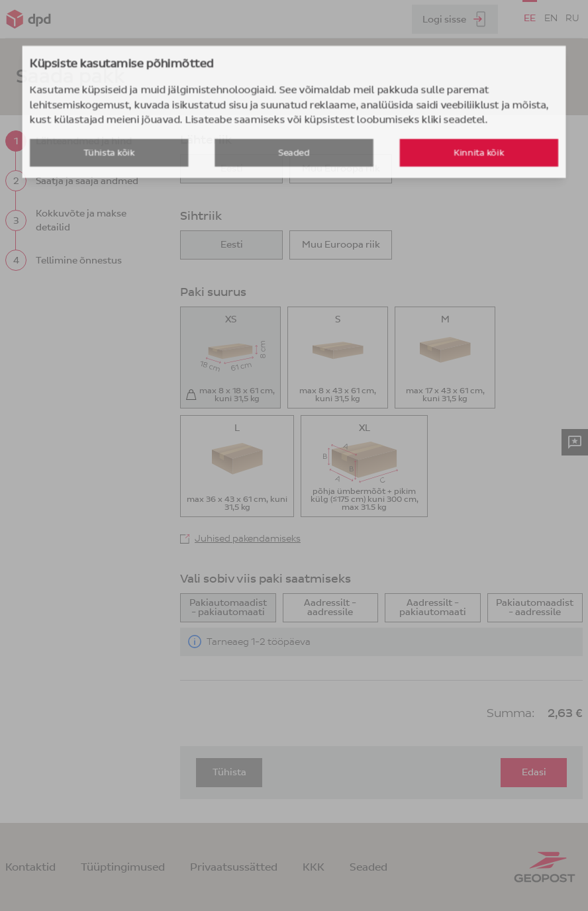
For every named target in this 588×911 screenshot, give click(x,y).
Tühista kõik (166, 190)
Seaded (294, 190)
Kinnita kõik (422, 190)
